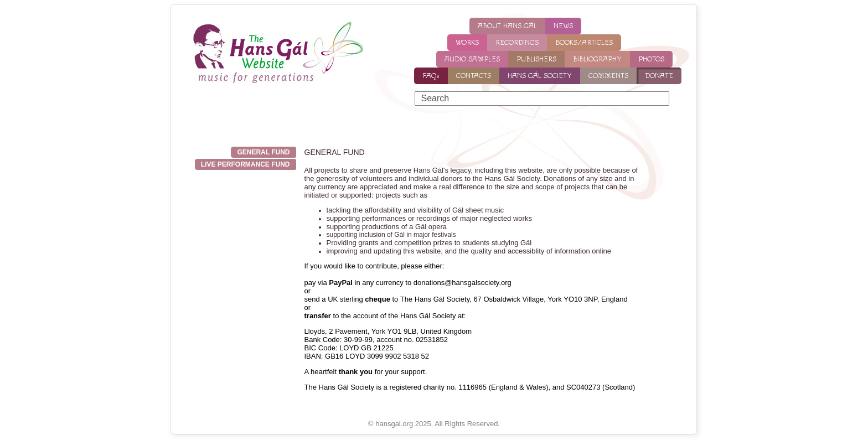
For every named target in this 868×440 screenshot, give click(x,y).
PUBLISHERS (536, 59)
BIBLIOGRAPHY (597, 59)
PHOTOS (651, 59)
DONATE (659, 76)
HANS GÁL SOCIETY (540, 76)
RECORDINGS (517, 43)
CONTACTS (474, 76)
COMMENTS (608, 76)
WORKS (467, 43)
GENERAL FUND (263, 152)
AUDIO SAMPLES (472, 59)
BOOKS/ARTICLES (584, 43)
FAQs (431, 76)
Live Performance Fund (246, 164)
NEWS (563, 26)
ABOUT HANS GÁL (507, 26)
